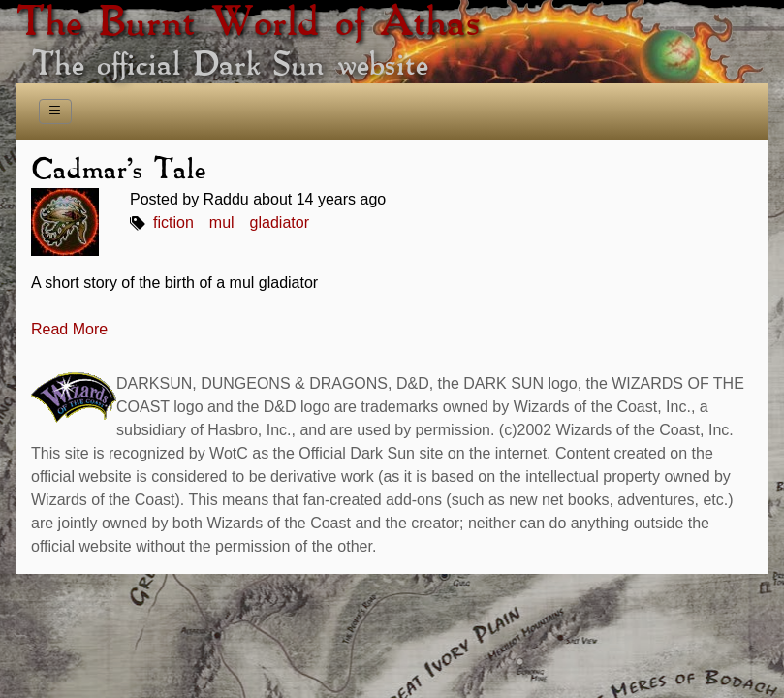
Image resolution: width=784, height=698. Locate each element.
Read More (69, 329)
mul (222, 222)
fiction (173, 222)
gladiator (280, 222)
